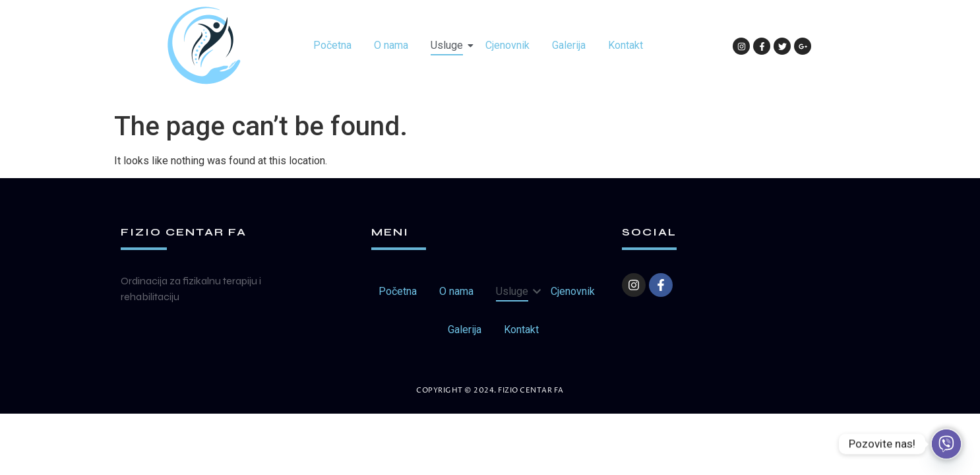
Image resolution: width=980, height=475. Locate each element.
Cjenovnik (507, 45)
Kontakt (626, 45)
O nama (391, 45)
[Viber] (946, 444)
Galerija (569, 45)
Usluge (449, 45)
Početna (332, 45)
